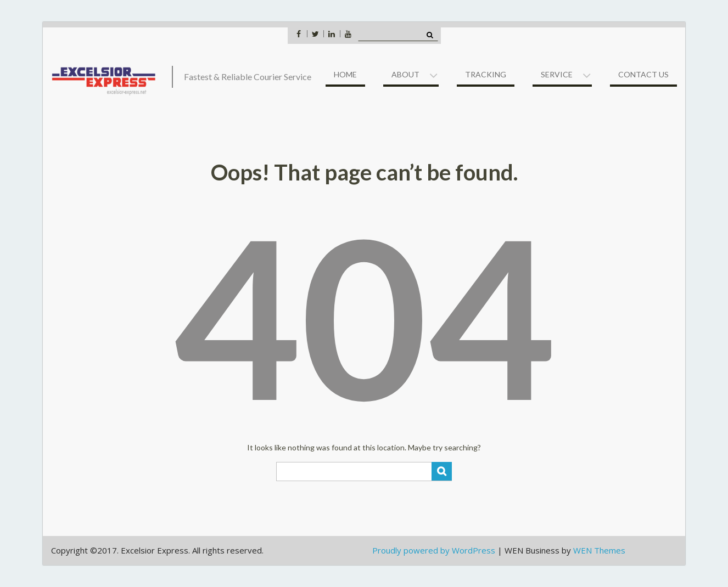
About (405, 74)
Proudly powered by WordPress (434, 550)
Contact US (643, 74)
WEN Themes (599, 550)
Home (345, 74)
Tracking (486, 74)
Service (557, 74)
